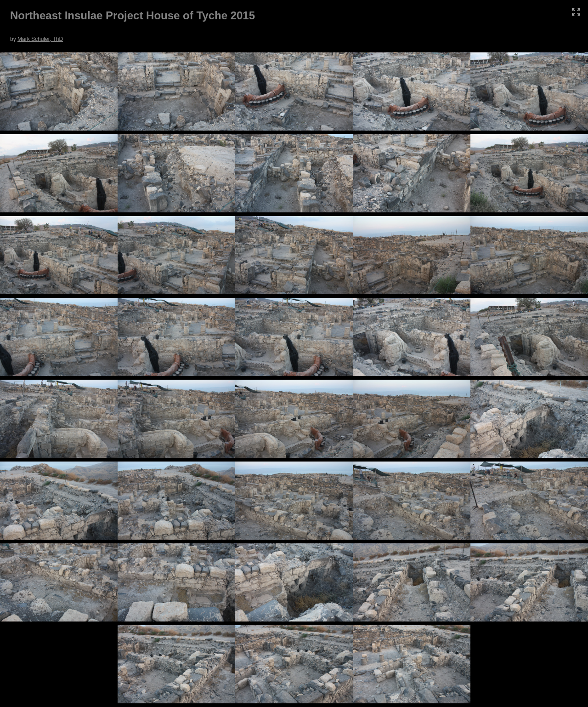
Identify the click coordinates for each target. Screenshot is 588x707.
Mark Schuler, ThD (40, 39)
